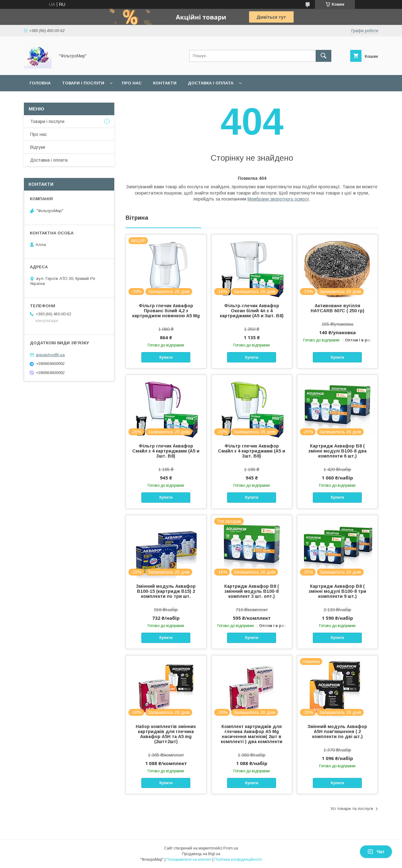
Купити (166, 357)
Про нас (132, 83)
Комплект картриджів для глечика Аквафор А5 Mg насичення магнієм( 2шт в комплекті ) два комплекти (252, 734)
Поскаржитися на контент (189, 860)
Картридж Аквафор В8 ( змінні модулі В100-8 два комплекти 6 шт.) (337, 451)
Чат (376, 852)
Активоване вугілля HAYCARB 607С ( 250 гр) (337, 308)
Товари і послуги (83, 83)
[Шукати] (323, 56)
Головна (40, 83)
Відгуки (38, 147)
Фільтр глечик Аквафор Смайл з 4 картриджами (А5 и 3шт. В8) (166, 451)
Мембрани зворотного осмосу (278, 199)
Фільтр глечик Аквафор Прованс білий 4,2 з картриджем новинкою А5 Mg (166, 311)
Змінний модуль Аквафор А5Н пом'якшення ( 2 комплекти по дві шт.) (337, 731)
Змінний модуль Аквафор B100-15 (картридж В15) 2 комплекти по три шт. (166, 591)
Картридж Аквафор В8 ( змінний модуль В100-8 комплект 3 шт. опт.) (252, 591)
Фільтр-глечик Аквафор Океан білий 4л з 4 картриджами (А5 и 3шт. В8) (252, 311)
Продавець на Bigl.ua (201, 854)
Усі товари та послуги (352, 809)
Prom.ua (231, 848)
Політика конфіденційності (238, 860)
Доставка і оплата (211, 83)
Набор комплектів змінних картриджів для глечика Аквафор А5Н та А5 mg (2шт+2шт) (166, 734)
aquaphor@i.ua (50, 355)
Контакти (165, 83)
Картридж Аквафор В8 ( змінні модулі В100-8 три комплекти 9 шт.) (337, 591)
